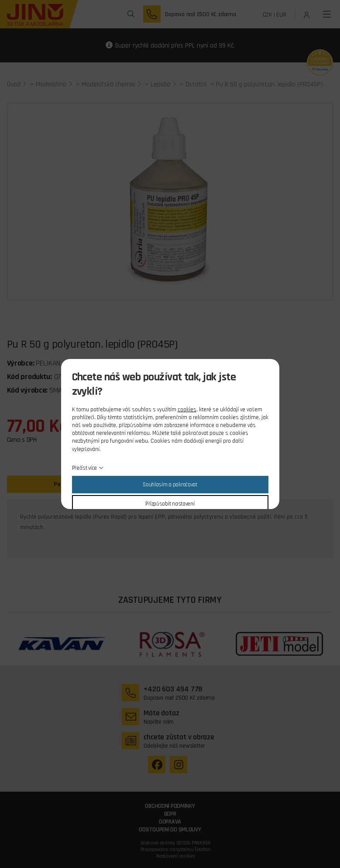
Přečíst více (85, 468)
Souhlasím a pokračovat (170, 485)
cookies (187, 410)
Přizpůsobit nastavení (170, 504)
